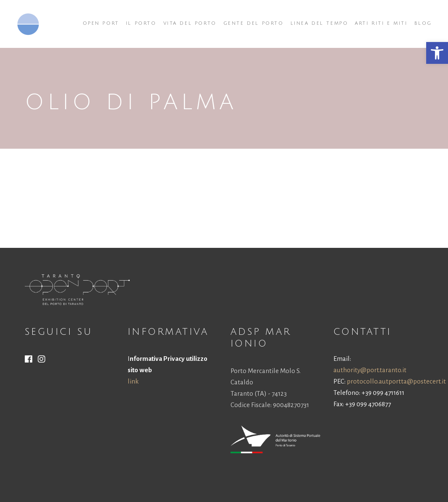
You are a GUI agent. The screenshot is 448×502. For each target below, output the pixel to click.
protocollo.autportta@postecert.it (396, 381)
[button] (437, 53)
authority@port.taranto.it (370, 370)
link (133, 381)
